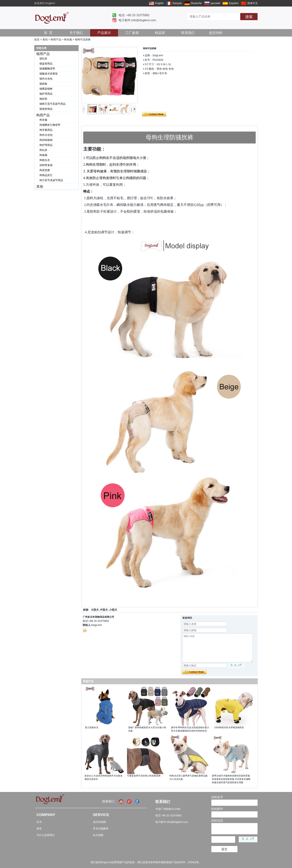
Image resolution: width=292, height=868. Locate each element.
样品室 (160, 33)
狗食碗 (43, 155)
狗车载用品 (46, 130)
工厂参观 (132, 33)
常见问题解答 (101, 828)
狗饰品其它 (46, 175)
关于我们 (76, 33)
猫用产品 (43, 54)
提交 (224, 849)
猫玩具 (43, 59)
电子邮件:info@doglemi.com (137, 20)
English (159, 3)
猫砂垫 (43, 99)
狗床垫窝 (45, 170)
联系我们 (188, 33)
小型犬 (113, 610)
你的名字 (217, 797)
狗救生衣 (45, 160)
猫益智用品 (46, 64)
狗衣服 (68, 40)
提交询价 (216, 33)
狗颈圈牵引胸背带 (50, 125)
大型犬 (95, 610)
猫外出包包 (46, 79)
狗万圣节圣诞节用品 (51, 180)
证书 (39, 822)
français (177, 3)
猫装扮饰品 (46, 109)
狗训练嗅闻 (46, 140)
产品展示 (104, 33)
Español (234, 3)
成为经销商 (99, 822)
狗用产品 (56, 40)
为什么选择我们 (46, 835)
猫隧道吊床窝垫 (49, 74)
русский (215, 3)
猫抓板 (43, 84)
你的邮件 (217, 809)
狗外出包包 (46, 135)
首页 (37, 40)
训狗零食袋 (46, 165)
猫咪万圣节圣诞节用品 (53, 104)
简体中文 (253, 3)
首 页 (48, 33)
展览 (39, 828)
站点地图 (98, 835)
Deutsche (196, 3)
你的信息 (217, 821)
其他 (40, 187)
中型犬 (104, 610)
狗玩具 (43, 150)
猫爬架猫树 (46, 89)
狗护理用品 (46, 145)
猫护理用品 (46, 94)
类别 (45, 40)
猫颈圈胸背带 (47, 69)
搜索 (249, 17)
